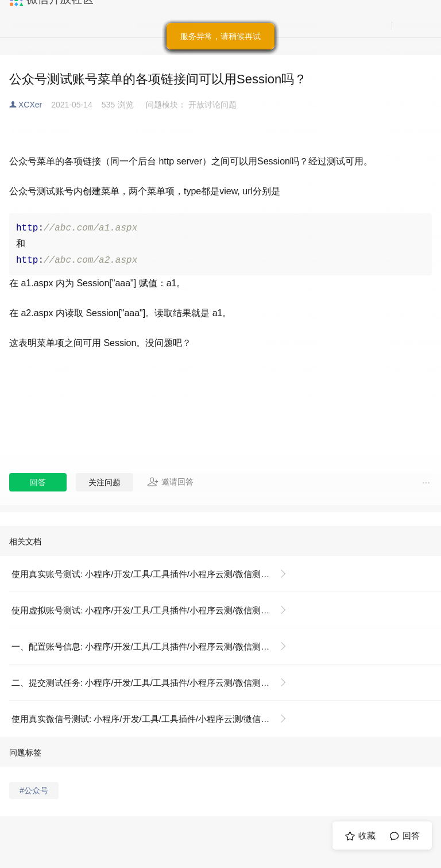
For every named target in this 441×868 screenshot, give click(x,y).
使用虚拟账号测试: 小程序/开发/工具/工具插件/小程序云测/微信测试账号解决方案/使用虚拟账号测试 (154, 610)
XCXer (30, 105)
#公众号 (34, 790)
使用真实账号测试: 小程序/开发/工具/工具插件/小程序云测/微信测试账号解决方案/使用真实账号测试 (154, 574)
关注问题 (105, 482)
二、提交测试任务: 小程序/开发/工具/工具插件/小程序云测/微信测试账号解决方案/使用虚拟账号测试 (154, 683)
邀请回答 (170, 482)
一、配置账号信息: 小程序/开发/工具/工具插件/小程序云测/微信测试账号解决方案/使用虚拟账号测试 (154, 646)
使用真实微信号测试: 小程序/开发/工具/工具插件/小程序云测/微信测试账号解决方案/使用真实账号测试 (154, 719)
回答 (38, 482)
